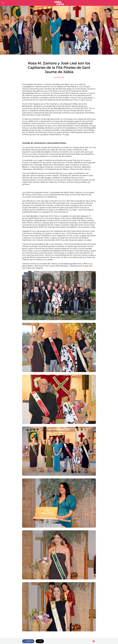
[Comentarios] (94, 641)
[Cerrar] (3, 3)
